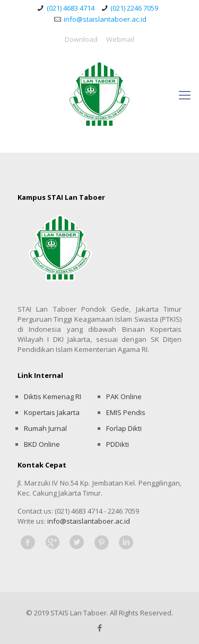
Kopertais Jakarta (52, 412)
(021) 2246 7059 (134, 8)
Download (81, 39)
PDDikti (118, 444)
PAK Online (124, 396)
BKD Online (42, 444)
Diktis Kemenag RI (53, 396)
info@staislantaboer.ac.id (105, 19)
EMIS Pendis (126, 412)
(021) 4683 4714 (71, 8)
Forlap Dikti (124, 428)
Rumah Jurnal (45, 428)
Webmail (120, 39)
